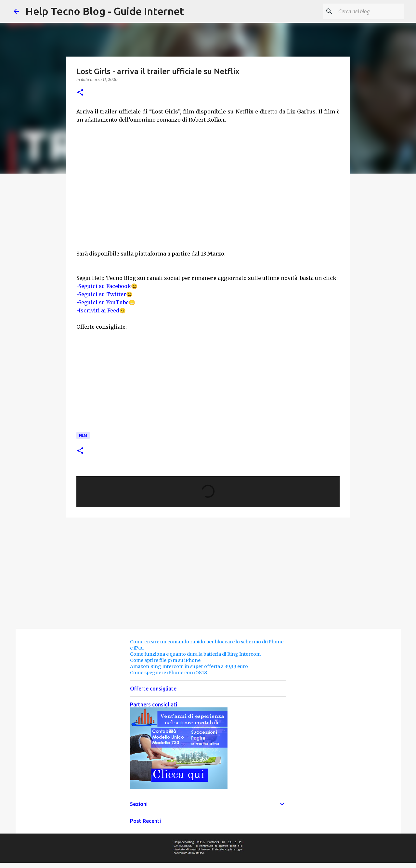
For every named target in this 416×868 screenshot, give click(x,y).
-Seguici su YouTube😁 (106, 302)
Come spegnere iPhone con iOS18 (169, 673)
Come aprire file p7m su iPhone (165, 660)
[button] (80, 93)
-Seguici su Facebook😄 (107, 286)
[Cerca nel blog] (370, 11)
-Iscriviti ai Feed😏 (101, 310)
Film (83, 435)
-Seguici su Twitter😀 (104, 294)
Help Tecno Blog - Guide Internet (105, 11)
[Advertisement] (270, 186)
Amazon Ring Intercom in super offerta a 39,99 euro (189, 666)
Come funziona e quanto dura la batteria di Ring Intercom (195, 654)
